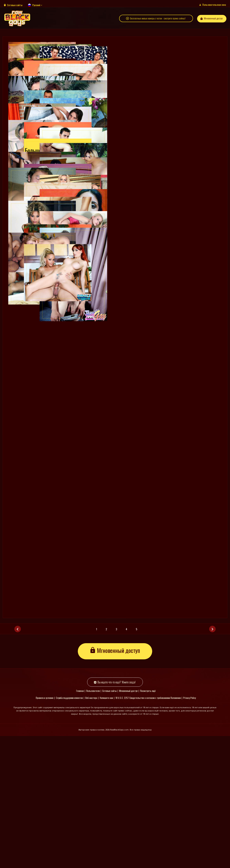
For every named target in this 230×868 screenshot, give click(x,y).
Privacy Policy (190, 830)
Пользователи (93, 823)
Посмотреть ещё (148, 823)
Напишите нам (106, 830)
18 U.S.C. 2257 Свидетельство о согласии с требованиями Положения (148, 830)
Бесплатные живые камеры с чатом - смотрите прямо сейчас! (158, 20)
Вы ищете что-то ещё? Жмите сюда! (117, 814)
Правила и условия (45, 830)
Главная (80, 823)
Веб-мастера (91, 830)
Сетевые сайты (15, 5)
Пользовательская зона (214, 5)
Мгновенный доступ (213, 20)
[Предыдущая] (18, 761)
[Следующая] (212, 761)
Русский (36, 5)
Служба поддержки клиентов (69, 830)
